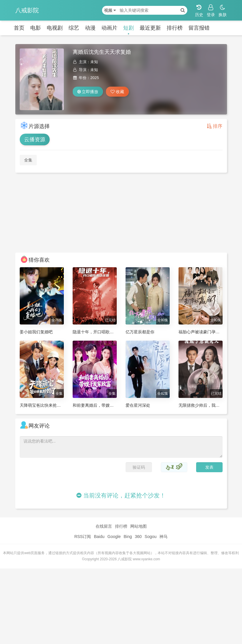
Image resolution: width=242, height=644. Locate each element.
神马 (163, 537)
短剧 (128, 28)
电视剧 (55, 28)
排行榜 (175, 28)
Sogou (151, 537)
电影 (36, 28)
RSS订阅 (83, 537)
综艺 (74, 28)
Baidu (99, 537)
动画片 (109, 28)
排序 (215, 126)
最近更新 (150, 28)
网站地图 (138, 526)
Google (114, 537)
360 (138, 537)
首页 (19, 28)
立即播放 (88, 92)
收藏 (117, 92)
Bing (128, 537)
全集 (28, 160)
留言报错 (199, 28)
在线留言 (104, 526)
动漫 (90, 28)
